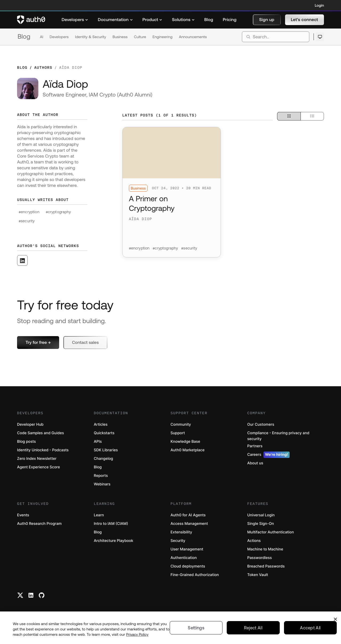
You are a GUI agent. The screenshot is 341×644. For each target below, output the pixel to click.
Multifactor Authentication (271, 532)
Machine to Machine (265, 549)
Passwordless (259, 558)
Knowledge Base (185, 442)
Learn (99, 515)
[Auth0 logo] (31, 20)
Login (319, 5)
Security (178, 541)
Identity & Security (91, 37)
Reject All (253, 631)
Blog (24, 37)
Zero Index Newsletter (37, 459)
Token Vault (258, 575)
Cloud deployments (188, 566)
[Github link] (42, 595)
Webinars (102, 484)
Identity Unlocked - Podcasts (43, 450)
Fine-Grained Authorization (195, 575)
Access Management (189, 524)
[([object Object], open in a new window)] (22, 260)
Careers (268, 455)
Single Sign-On (261, 524)
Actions (254, 541)
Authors (43, 67)
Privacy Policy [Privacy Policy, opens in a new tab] (137, 638)
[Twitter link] (20, 595)
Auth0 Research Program (39, 524)
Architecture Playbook (113, 541)
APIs (98, 442)
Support (178, 433)
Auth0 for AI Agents (188, 515)
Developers (59, 37)
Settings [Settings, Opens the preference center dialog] (196, 631)
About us (255, 463)
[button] (267, 20)
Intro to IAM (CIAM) (111, 524)
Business (120, 37)
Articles (101, 424)
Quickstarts (104, 433)
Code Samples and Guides (40, 433)
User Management (187, 549)
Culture (140, 37)
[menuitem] (75, 20)
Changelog (103, 459)
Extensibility (181, 532)
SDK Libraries (106, 450)
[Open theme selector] (320, 37)
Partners (255, 446)
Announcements (193, 37)
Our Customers (261, 424)
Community (181, 424)
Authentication (184, 558)
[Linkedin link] (31, 595)
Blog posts (27, 442)
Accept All (310, 631)
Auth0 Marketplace (188, 450)
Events (23, 515)
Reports (101, 476)
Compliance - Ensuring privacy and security (278, 436)
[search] (276, 37)
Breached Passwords (266, 566)
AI (42, 37)
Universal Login (261, 515)
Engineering (162, 37)
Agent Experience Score (38, 467)
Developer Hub (30, 424)
